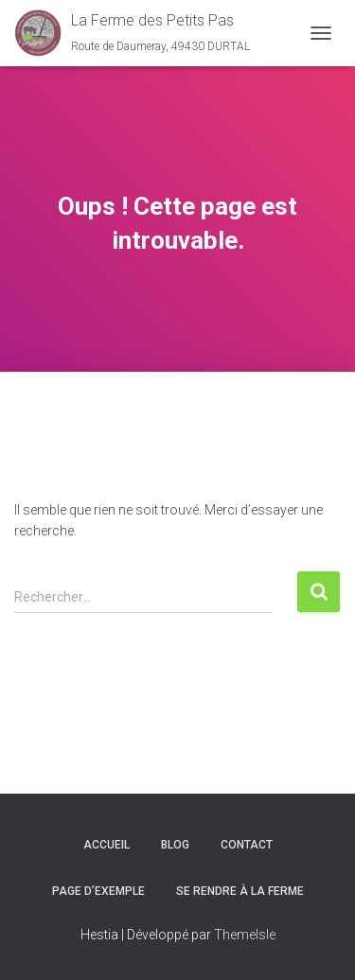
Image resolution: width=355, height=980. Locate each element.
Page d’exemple (98, 891)
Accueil (106, 845)
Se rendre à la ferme (240, 891)
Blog (175, 845)
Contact (247, 845)
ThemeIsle (245, 935)
